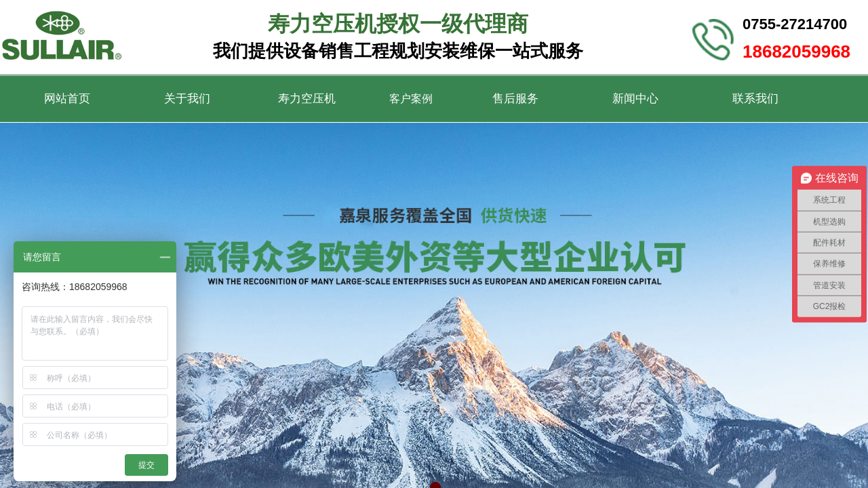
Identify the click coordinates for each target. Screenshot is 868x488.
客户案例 (411, 99)
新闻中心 (635, 99)
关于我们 (187, 99)
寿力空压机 (307, 99)
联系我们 (755, 99)
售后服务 (515, 99)
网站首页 (67, 99)
